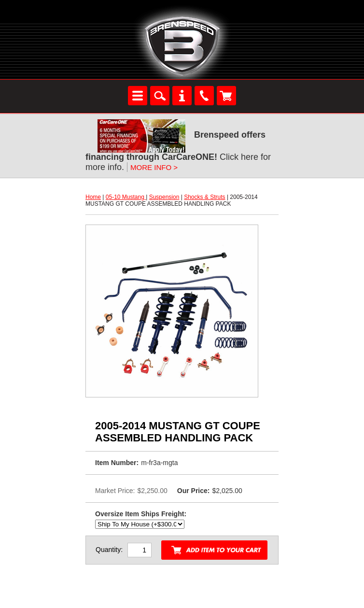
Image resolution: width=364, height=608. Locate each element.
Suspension (164, 197)
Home (93, 197)
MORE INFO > (154, 167)
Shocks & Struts (204, 197)
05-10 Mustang (126, 197)
